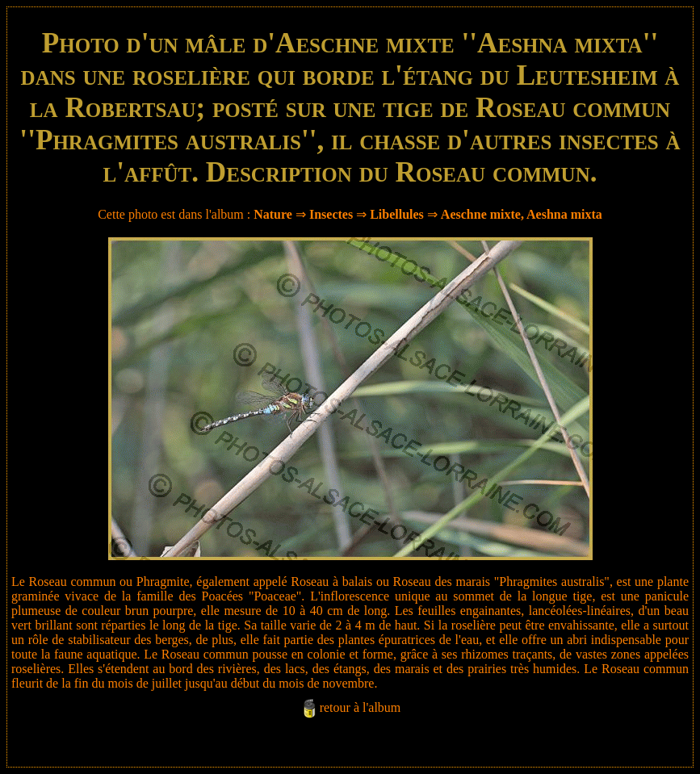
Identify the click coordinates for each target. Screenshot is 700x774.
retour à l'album (360, 707)
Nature (273, 214)
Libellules (397, 214)
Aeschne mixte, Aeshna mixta (522, 214)
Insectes (331, 214)
